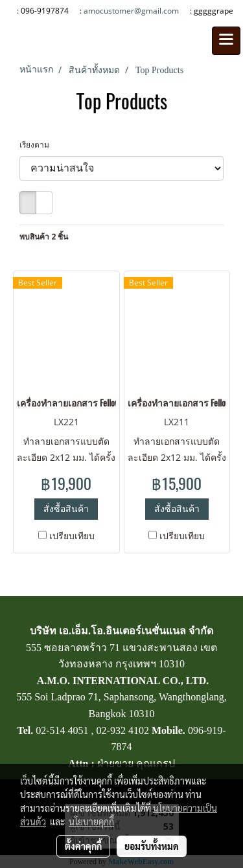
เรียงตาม (37, 145)
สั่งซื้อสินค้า (66, 508)
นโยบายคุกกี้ (91, 821)
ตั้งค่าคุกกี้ (83, 846)
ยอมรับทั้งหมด (152, 846)
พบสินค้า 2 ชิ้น (44, 237)
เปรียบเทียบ (72, 536)
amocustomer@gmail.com (131, 11)
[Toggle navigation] (226, 41)
